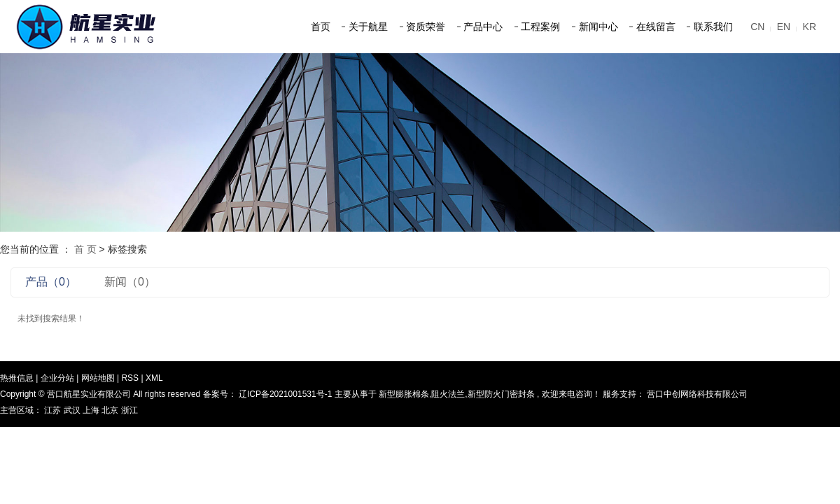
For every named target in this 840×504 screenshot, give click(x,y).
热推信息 (17, 378)
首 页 (85, 249)
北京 (111, 410)
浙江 (129, 410)
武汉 (73, 410)
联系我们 (713, 27)
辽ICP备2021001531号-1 (285, 394)
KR (810, 27)
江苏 (54, 410)
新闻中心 (598, 27)
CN (757, 27)
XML (154, 378)
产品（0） (51, 282)
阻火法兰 (448, 394)
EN (784, 27)
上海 (92, 410)
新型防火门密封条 (501, 394)
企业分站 (57, 378)
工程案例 (540, 27)
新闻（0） (130, 282)
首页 (321, 27)
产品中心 (483, 27)
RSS (130, 378)
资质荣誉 (426, 27)
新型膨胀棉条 (404, 394)
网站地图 (99, 378)
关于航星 (368, 27)
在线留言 (656, 27)
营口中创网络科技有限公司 (696, 394)
